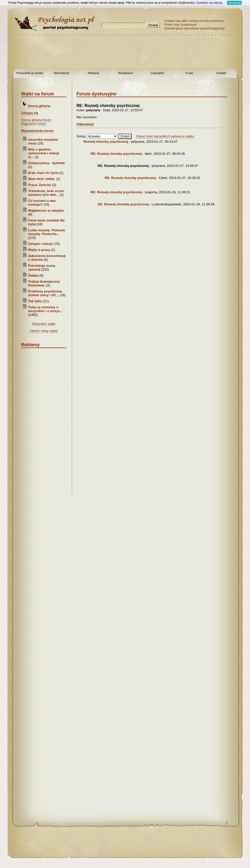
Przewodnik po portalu (30, 73)
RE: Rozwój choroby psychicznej (116, 154)
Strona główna (39, 106)
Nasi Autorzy (62, 73)
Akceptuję (234, 3)
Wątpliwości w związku (46, 211)
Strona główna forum (36, 120)
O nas (189, 73)
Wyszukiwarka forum (37, 131)
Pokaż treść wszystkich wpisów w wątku (165, 136)
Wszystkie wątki (44, 324)
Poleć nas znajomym (181, 25)
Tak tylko (35, 301)
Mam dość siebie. (42, 179)
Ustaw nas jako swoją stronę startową (194, 21)
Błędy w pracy (39, 250)
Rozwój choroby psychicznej (106, 142)
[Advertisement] (125, 53)
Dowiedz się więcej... (210, 3)
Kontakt (221, 73)
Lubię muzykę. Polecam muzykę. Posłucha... (47, 232)
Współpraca (125, 73)
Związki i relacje (40, 244)
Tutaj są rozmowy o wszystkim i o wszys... (45, 309)
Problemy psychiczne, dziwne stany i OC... (45, 293)
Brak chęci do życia (43, 173)
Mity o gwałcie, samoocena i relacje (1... (44, 153)
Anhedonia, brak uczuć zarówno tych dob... (46, 193)
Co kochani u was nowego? (42, 203)
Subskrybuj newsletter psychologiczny (195, 28)
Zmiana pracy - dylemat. (47, 163)
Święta (33, 275)
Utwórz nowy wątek (44, 331)
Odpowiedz (85, 124)
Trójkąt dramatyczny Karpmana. (44, 283)
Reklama (93, 73)
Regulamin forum (34, 124)
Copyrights (157, 73)
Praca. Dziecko (40, 185)
